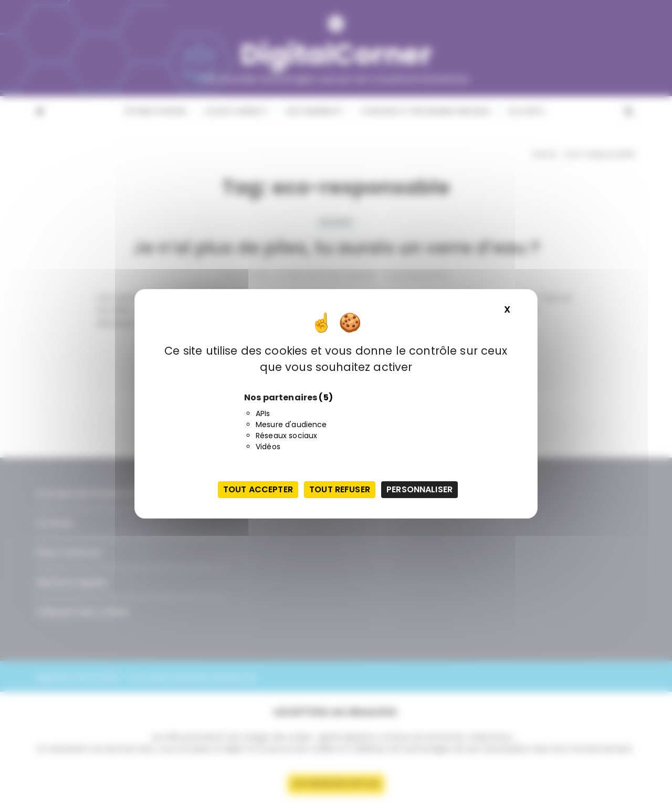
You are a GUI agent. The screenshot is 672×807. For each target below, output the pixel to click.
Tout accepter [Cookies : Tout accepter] (258, 489)
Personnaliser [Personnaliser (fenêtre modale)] (419, 489)
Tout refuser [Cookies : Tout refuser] (340, 489)
